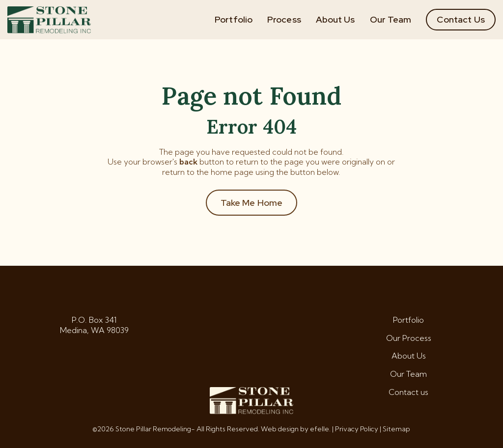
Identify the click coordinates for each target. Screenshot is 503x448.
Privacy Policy (357, 429)
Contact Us (461, 19)
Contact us (408, 392)
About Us (335, 19)
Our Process (409, 338)
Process (284, 19)
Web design (280, 429)
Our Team (391, 19)
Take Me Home (252, 203)
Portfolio (234, 19)
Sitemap (396, 429)
